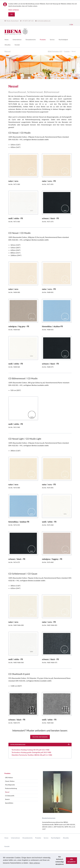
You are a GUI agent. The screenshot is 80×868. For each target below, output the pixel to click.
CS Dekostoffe (10, 796)
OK (12, 14)
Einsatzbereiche (27, 838)
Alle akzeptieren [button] (72, 860)
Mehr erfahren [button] (35, 863)
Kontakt (7, 846)
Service (46, 838)
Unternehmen (15, 838)
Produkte (7, 773)
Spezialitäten (9, 803)
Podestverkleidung (11, 788)
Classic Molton (10, 781)
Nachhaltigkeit (56, 838)
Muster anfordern (40, 737)
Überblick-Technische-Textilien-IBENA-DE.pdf (32, 755)
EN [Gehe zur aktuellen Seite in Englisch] (72, 25)
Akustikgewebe (10, 785)
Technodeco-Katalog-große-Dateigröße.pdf (31, 752)
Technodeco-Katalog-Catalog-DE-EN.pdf (31, 750)
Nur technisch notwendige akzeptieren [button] (60, 860)
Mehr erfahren (14, 10)
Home (6, 838)
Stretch (7, 799)
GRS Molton (9, 778)
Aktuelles (66, 838)
